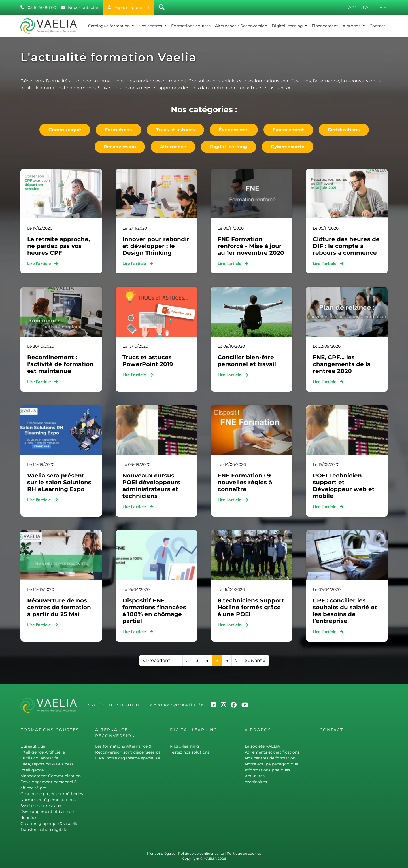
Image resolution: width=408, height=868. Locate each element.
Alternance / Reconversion (241, 26)
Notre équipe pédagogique (271, 764)
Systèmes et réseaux (41, 806)
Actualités (255, 776)
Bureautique (33, 746)
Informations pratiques (267, 770)
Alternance (173, 147)
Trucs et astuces (175, 130)
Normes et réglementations (48, 800)
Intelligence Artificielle (43, 752)
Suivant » (255, 660)
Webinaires (256, 782)
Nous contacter (80, 7)
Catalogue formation (110, 26)
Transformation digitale (44, 829)
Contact (377, 26)
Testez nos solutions (190, 752)
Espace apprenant (129, 7)
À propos (352, 26)
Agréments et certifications (272, 752)
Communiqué (65, 130)
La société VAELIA (262, 746)
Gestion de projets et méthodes (52, 794)
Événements (234, 130)
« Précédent (157, 660)
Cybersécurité (288, 147)
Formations (118, 130)
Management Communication (51, 776)
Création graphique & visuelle (49, 824)
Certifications (344, 130)
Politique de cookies (244, 853)
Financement (325, 26)
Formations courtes (191, 26)
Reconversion (120, 147)
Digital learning (288, 26)
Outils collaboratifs (39, 758)
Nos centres (151, 26)
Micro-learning (185, 746)
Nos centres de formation (270, 758)
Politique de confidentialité (201, 853)
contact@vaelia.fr (177, 705)
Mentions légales (161, 853)
